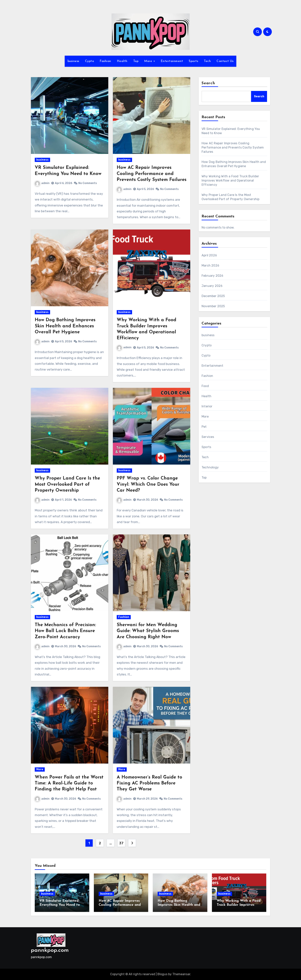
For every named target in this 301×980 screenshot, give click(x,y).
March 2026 (210, 265)
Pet (204, 427)
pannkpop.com (50, 950)
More (149, 61)
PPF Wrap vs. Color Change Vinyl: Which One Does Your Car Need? (148, 484)
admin (42, 183)
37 (121, 843)
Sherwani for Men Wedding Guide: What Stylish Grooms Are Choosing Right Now (148, 631)
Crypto (207, 345)
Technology (210, 467)
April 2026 (209, 255)
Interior (207, 406)
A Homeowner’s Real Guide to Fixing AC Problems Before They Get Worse (149, 783)
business (73, 61)
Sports (193, 61)
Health (122, 61)
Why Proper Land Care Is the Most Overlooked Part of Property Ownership (67, 484)
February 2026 (213, 276)
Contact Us (225, 61)
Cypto (90, 61)
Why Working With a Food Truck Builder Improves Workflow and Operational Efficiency (230, 180)
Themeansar (181, 974)
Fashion (105, 61)
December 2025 (213, 296)
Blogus (162, 974)
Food (205, 386)
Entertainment (172, 61)
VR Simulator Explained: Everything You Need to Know (60, 905)
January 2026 (212, 286)
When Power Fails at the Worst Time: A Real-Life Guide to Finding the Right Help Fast (69, 783)
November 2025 (213, 306)
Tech (207, 61)
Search (208, 83)
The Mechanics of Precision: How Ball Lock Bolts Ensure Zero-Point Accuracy (65, 631)
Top (136, 61)
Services (208, 437)
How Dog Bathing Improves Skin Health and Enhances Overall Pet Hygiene (65, 326)
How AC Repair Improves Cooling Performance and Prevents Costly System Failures (152, 174)
